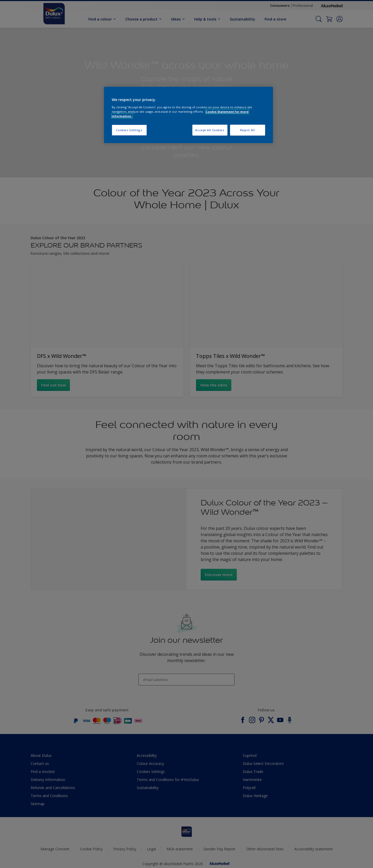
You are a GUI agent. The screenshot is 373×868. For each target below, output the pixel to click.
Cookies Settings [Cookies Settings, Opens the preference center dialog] (129, 130)
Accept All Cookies (210, 130)
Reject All (248, 130)
